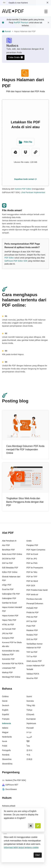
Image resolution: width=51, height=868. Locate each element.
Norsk (5, 741)
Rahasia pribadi (9, 806)
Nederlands (7, 737)
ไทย (28, 746)
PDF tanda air (32, 595)
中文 (28, 755)
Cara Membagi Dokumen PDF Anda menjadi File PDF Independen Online (25, 450)
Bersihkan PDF (8, 550)
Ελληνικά (30, 714)
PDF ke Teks (32, 572)
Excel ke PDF (8, 589)
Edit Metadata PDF (10, 568)
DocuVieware (9, 789)
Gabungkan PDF (9, 598)
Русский (30, 728)
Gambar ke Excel (9, 603)
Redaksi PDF (32, 635)
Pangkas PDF (32, 545)
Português (6, 750)
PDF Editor (9, 258)
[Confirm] (38, 826)
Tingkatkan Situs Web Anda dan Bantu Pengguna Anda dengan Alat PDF (25, 502)
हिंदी (28, 741)
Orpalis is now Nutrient (18, 3)
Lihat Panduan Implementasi (33, 192)
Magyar (5, 732)
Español (6, 714)
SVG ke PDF (32, 639)
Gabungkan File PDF (11, 594)
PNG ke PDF (32, 617)
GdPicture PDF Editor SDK (16, 261)
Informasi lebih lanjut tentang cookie (21, 847)
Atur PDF (6, 545)
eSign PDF (7, 585)
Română (6, 755)
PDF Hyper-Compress (36, 550)
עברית (29, 732)
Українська (31, 723)
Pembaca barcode (34, 599)
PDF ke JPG (32, 559)
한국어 (29, 750)
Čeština (5, 696)
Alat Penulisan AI (9, 541)
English (5, 710)
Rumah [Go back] (6, 31)
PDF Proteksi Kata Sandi (37, 590)
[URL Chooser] (36, 152)
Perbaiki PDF (32, 608)
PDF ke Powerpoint (35, 568)
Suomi (29, 696)
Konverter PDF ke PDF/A (13, 663)
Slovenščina (7, 764)
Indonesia (6, 723)
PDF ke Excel (32, 554)
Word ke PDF (32, 678)
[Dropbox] (26, 152)
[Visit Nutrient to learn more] (4, 3)
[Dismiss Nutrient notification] (47, 3)
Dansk (5, 701)
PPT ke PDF (32, 621)
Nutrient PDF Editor (23, 189)
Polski (5, 746)
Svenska (30, 701)
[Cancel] (31, 826)
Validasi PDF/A (33, 674)
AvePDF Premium (21, 23)
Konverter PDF (8, 659)
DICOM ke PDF (9, 559)
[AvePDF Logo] (13, 11)
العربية (29, 737)
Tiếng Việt (31, 705)
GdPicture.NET (10, 785)
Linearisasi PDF (9, 668)
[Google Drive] (16, 152)
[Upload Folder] (26, 142)
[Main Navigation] (46, 11)
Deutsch (6, 705)
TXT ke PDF (32, 657)
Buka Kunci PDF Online (12, 554)
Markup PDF (7, 672)
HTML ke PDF (8, 625)
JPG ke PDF (7, 633)
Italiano (5, 728)
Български (31, 719)
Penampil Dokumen (35, 603)
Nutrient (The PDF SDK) (14, 780)
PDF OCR (31, 586)
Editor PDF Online (10, 572)
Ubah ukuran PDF (34, 661)
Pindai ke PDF (33, 612)
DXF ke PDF (7, 563)
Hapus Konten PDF (10, 616)
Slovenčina (7, 759)
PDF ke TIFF (32, 577)
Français (6, 719)
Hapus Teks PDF (9, 620)
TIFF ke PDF (32, 652)
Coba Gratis (15, 57)
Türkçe (29, 710)
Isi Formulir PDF (9, 629)
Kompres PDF (8, 638)
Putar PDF (31, 626)
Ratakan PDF (32, 630)
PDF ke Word (32, 581)
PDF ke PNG (32, 563)
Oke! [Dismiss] (38, 855)
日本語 (29, 759)
